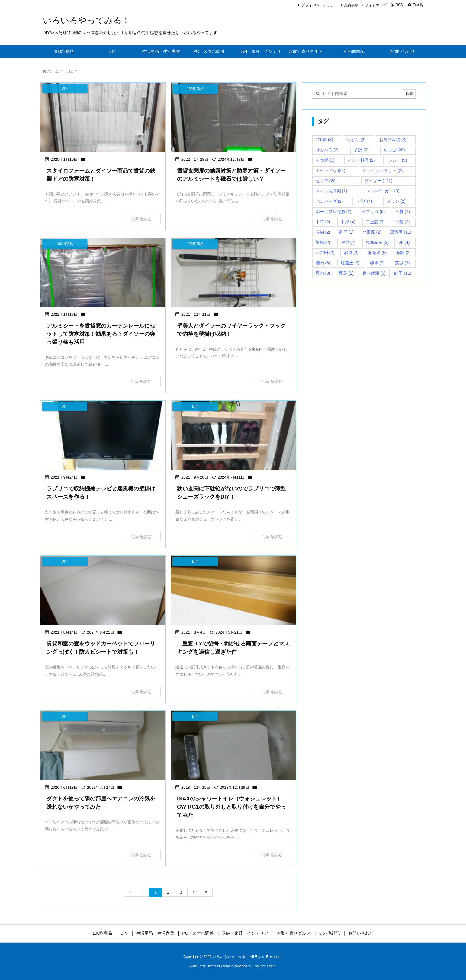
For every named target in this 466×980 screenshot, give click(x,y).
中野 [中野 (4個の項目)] (348, 222)
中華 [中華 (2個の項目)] (323, 222)
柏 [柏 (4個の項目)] (405, 242)
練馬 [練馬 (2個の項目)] (377, 263)
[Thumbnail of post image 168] (103, 591)
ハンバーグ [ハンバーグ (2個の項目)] (329, 201)
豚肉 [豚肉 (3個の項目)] (323, 273)
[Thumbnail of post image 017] (103, 746)
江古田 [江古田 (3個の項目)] (325, 253)
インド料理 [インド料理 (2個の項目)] (361, 160)
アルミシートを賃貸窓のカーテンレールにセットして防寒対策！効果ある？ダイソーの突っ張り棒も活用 (101, 334)
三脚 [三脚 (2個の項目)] (402, 212)
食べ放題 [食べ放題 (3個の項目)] (374, 273)
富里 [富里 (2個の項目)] (346, 232)
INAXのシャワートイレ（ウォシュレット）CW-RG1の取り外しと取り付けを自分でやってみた (231, 807)
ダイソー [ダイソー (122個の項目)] (379, 181)
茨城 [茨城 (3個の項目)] (402, 263)
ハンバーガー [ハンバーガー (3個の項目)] (384, 191)
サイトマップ (376, 5)
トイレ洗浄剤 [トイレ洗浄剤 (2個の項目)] (331, 191)
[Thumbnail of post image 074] (233, 746)
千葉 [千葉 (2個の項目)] (402, 222)
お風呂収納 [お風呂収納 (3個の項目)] (393, 140)
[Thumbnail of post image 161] (233, 436)
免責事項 (351, 5)
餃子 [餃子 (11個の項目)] (403, 273)
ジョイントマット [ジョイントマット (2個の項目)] (382, 170)
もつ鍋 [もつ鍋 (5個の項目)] (325, 160)
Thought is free (264, 966)
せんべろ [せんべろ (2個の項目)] (327, 150)
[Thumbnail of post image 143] (103, 436)
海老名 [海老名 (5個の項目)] (377, 253)
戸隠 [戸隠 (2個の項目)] (348, 242)
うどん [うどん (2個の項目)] (356, 140)
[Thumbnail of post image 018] (233, 273)
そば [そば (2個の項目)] (361, 150)
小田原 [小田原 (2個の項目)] (372, 232)
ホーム (53, 71)
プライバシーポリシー (320, 5)
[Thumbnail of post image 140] (103, 273)
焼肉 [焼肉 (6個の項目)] (323, 263)
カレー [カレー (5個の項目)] (398, 160)
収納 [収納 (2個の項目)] (323, 232)
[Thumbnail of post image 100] (233, 591)
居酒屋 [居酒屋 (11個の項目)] (401, 232)
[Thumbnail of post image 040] (103, 118)
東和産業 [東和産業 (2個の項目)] (377, 242)
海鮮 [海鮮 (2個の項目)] (403, 253)
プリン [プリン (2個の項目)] (396, 201)
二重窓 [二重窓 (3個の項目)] (375, 222)
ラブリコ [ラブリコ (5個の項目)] (373, 212)
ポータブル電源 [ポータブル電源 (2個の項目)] (334, 212)
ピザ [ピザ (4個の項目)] (365, 201)
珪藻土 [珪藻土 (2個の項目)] (350, 263)
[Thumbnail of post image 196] (233, 118)
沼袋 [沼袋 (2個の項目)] (351, 253)
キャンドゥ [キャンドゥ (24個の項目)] (331, 170)
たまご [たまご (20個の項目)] (394, 150)
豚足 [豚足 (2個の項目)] (346, 273)
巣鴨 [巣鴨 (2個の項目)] (323, 242)
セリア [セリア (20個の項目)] (326, 181)
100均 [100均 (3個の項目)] (324, 140)
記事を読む (141, 218)
